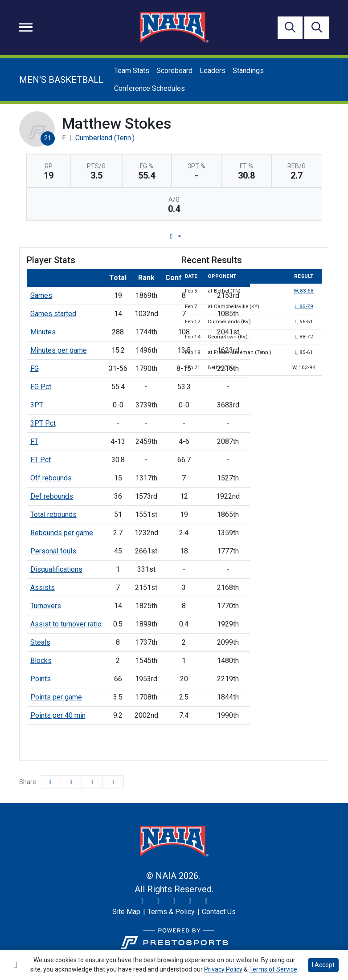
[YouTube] (190, 901)
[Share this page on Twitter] (71, 782)
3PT (37, 405)
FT (34, 441)
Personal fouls (53, 551)
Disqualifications (56, 569)
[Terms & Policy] (171, 912)
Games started (53, 314)
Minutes (43, 332)
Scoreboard (174, 71)
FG (35, 368)
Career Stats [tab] (208, 237)
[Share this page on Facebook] (50, 782)
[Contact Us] (219, 912)
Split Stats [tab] (265, 237)
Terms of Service (273, 969)
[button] (113, 782)
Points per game (56, 697)
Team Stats (132, 71)
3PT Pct (43, 423)
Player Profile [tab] (91, 237)
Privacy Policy (223, 969)
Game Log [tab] (151, 237)
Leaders (213, 71)
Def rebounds (52, 496)
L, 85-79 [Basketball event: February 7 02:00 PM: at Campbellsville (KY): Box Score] (304, 306)
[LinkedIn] (206, 901)
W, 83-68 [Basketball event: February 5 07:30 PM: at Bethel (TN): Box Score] (304, 291)
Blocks (41, 661)
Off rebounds (51, 478)
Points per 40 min (58, 715)
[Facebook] (174, 901)
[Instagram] (158, 901)
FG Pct (41, 387)
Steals (40, 642)
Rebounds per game (62, 533)
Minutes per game (59, 350)
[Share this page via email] (92, 782)
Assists (43, 588)
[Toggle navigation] (26, 27)
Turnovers (46, 606)
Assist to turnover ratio (66, 624)
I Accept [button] (323, 965)
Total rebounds (53, 514)
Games (41, 295)
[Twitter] (142, 901)
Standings (248, 71)
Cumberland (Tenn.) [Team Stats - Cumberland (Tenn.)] (105, 138)
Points (41, 679)
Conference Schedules (149, 88)
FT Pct (41, 460)
